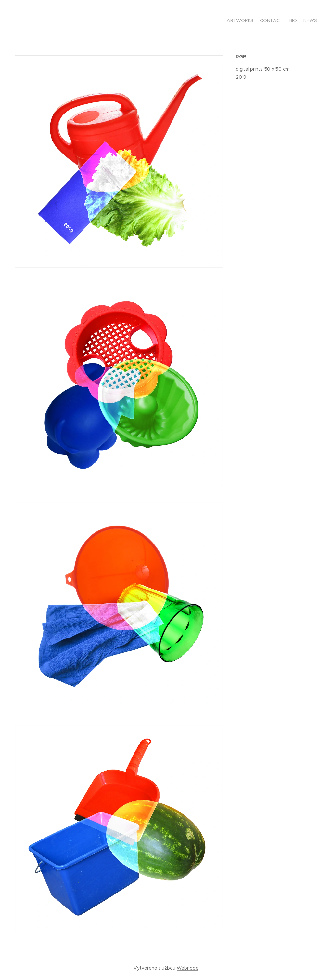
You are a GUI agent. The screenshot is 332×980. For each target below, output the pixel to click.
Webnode (188, 968)
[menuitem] (298, 21)
